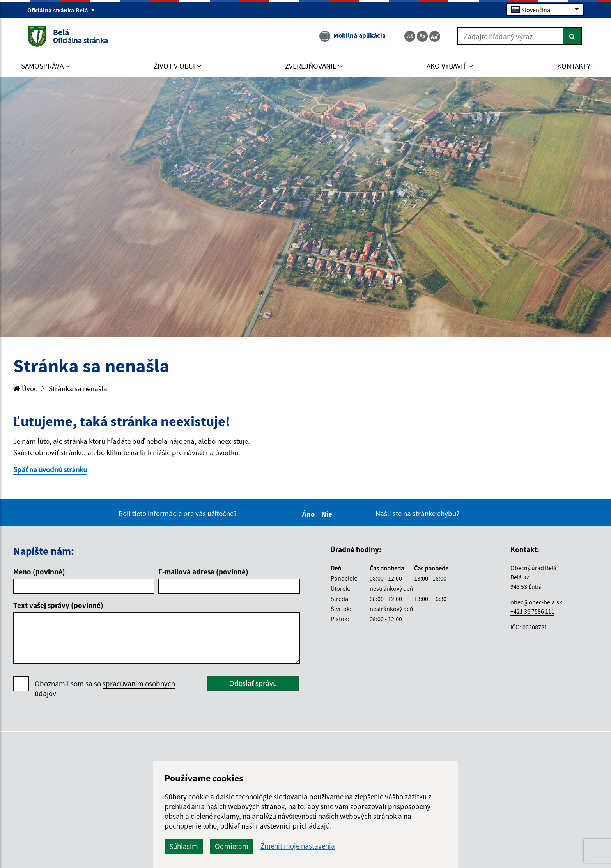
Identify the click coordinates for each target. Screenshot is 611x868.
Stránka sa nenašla (78, 388)
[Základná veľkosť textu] (422, 36)
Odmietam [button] (232, 846)
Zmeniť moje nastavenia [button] (298, 846)
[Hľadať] (573, 36)
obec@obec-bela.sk (536, 602)
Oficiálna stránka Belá (61, 10)
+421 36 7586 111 (532, 611)
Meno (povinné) (39, 572)
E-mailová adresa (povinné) (203, 572)
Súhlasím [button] (184, 846)
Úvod (26, 388)
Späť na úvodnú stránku (50, 469)
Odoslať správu (253, 683)
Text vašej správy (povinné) (58, 605)
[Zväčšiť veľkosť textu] (435, 36)
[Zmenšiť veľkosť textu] (410, 36)
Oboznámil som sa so (105, 689)
